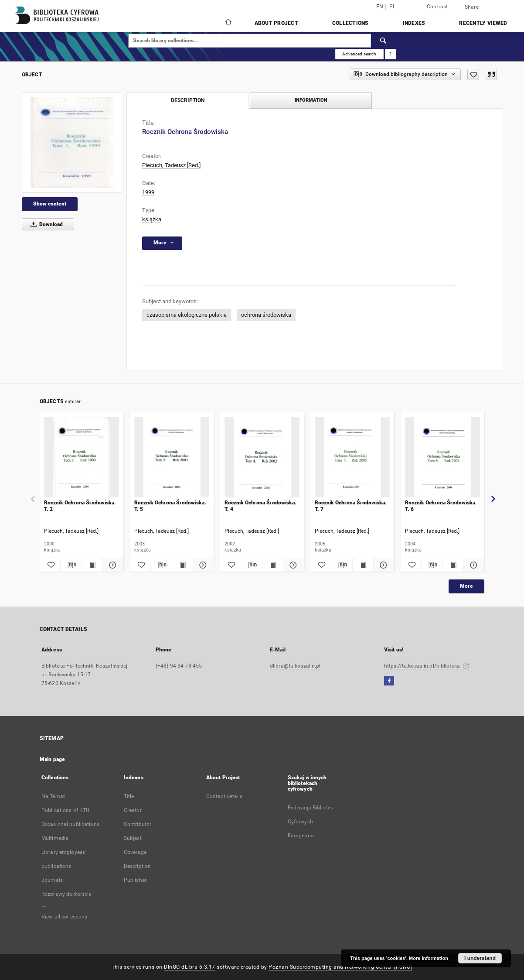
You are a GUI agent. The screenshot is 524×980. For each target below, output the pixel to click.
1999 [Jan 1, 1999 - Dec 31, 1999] (148, 192)
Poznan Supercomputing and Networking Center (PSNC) (340, 967)
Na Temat (53, 796)
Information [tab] (311, 100)
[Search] (384, 41)
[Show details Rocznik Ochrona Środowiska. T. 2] (112, 565)
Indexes (414, 23)
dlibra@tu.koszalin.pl (295, 666)
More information (429, 958)
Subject (133, 838)
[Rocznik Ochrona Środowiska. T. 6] (442, 457)
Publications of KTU (65, 810)
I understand (480, 958)
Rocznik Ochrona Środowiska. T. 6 (441, 506)
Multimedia (55, 838)
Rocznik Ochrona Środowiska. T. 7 (351, 506)
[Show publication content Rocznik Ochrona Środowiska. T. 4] (273, 565)
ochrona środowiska (266, 315)
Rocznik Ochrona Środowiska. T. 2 (80, 506)
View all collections (64, 917)
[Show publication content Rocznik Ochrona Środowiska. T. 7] (363, 565)
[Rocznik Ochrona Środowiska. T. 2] (82, 457)
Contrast (437, 7)
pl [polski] (393, 7)
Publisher (135, 880)
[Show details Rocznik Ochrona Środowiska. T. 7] (383, 565)
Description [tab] (188, 100)
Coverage (135, 852)
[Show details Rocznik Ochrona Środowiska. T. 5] (202, 565)
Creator (133, 810)
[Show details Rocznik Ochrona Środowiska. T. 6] (473, 565)
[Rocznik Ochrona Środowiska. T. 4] (262, 457)
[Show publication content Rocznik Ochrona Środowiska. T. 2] (92, 565)
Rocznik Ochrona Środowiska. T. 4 (260, 506)
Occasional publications (70, 824)
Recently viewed (483, 23)
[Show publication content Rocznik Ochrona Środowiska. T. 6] (453, 565)
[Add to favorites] (473, 75)
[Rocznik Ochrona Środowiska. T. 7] (352, 457)
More (466, 586)
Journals (52, 880)
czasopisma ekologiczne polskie (187, 315)
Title (129, 796)
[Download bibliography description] (71, 565)
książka (152, 219)
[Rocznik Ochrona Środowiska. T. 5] (172, 457)
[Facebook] (389, 681)
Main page (52, 759)
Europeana (301, 836)
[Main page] (228, 23)
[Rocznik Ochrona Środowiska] (72, 143)
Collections (350, 23)
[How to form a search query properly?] (391, 54)
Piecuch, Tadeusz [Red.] (171, 165)
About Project (276, 23)
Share (472, 7)
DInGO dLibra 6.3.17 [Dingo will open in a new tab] (190, 967)
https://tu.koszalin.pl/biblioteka (427, 666)
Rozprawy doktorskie (66, 894)
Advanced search (359, 54)
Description (137, 866)
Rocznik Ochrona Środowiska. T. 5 (170, 506)
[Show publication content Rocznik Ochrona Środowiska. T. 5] (182, 565)
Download (45, 224)
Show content (50, 204)
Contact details (225, 796)
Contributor (138, 824)
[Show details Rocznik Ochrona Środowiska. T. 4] (292, 565)
